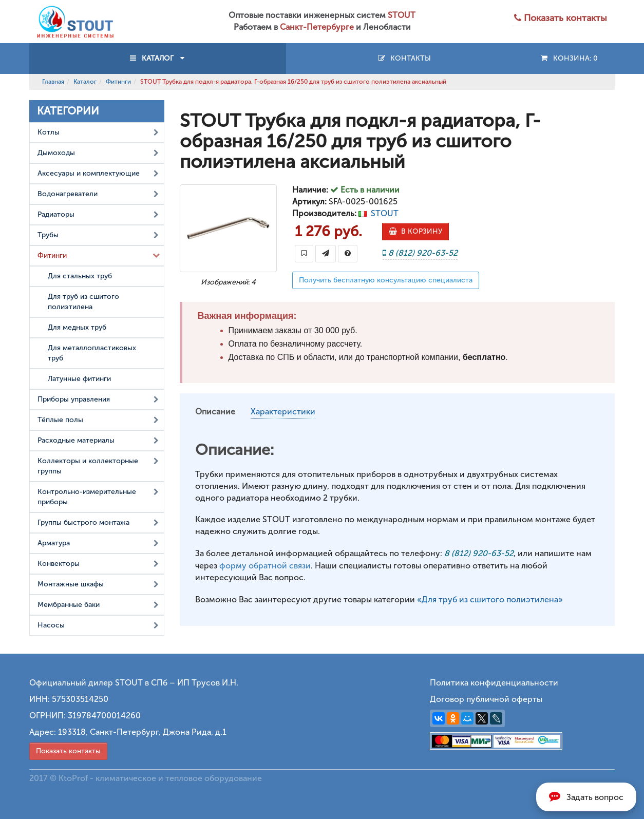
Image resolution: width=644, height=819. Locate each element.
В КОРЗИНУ (415, 231)
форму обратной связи (265, 566)
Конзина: (569, 58)
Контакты (404, 58)
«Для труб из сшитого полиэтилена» (490, 599)
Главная (53, 82)
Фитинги (118, 82)
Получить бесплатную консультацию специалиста (386, 280)
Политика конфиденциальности (494, 683)
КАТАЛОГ (158, 58)
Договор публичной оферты (486, 699)
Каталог (85, 82)
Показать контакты (68, 751)
